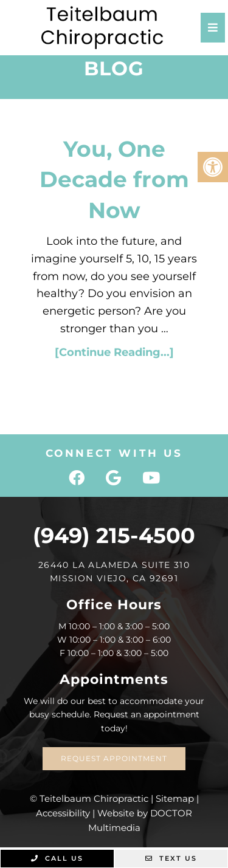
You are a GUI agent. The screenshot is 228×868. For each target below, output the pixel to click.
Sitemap (175, 798)
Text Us (171, 858)
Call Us (57, 858)
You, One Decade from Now (114, 179)
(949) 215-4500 (114, 535)
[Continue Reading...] (114, 352)
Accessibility (63, 813)
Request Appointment (114, 758)
